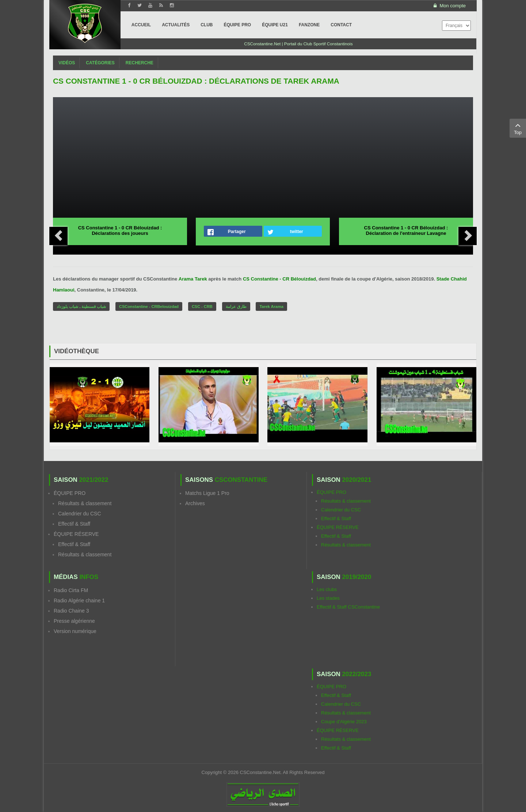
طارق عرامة (236, 306)
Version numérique (75, 631)
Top (518, 128)
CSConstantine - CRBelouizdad (149, 306)
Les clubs (327, 589)
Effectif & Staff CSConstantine (348, 607)
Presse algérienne (74, 621)
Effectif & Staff (74, 524)
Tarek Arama (271, 306)
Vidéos (67, 63)
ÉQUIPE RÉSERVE (76, 534)
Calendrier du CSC (80, 514)
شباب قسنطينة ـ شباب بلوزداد (81, 306)
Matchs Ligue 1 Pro (207, 493)
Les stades (328, 598)
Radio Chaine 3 (71, 611)
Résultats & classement (85, 503)
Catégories (100, 63)
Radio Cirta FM (71, 590)
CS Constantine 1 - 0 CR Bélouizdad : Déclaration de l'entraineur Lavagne (406, 230)
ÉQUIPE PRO (70, 493)
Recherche (140, 63)
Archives (195, 503)
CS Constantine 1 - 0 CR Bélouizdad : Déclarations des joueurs (120, 230)
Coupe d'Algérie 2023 (344, 722)
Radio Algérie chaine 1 (79, 601)
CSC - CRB (202, 306)
